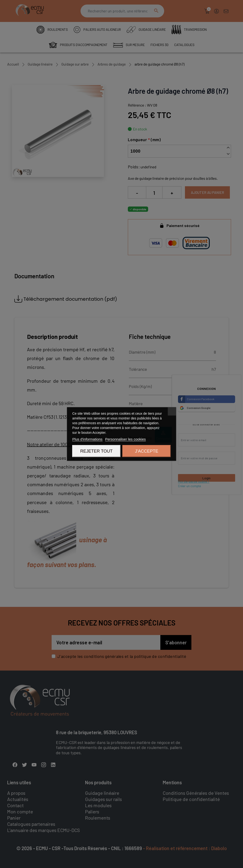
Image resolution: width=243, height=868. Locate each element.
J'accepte (147, 451)
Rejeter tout (96, 451)
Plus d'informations (87, 439)
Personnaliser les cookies (125, 439)
